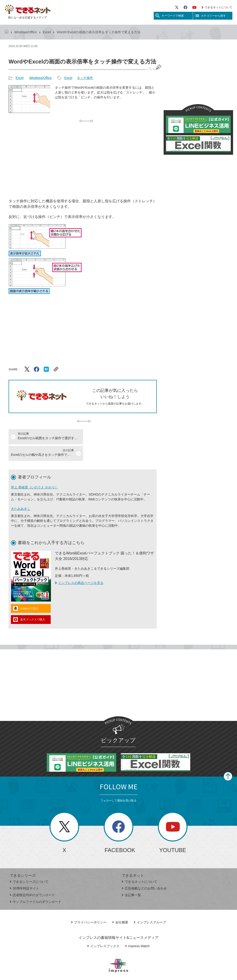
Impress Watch (137, 929)
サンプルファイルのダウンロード (36, 885)
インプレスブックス (103, 929)
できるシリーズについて (29, 865)
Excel (47, 32)
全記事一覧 (131, 878)
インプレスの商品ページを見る (79, 566)
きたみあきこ (21, 492)
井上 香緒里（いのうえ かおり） (34, 471)
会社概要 (120, 906)
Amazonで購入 (29, 592)
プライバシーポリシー (89, 906)
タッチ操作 (85, 78)
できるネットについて (217, 7)
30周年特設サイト (24, 872)
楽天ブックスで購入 (33, 603)
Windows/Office (26, 32)
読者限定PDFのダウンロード (32, 878)
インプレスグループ (150, 906)
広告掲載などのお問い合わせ (144, 872)
